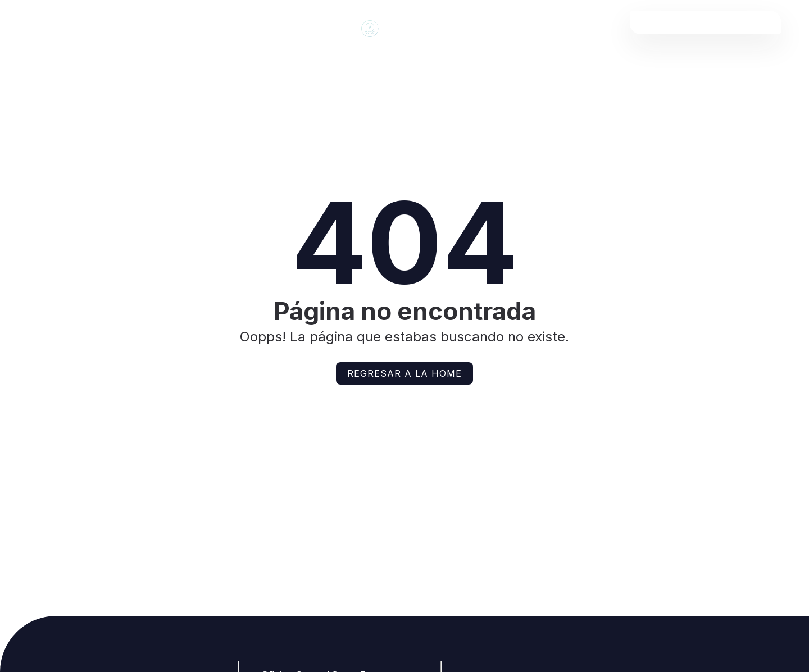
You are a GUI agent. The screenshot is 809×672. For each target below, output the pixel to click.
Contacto (754, 63)
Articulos (231, 63)
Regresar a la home (404, 373)
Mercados (336, 63)
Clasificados (539, 63)
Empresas (650, 63)
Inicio (42, 63)
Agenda (434, 63)
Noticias (130, 63)
